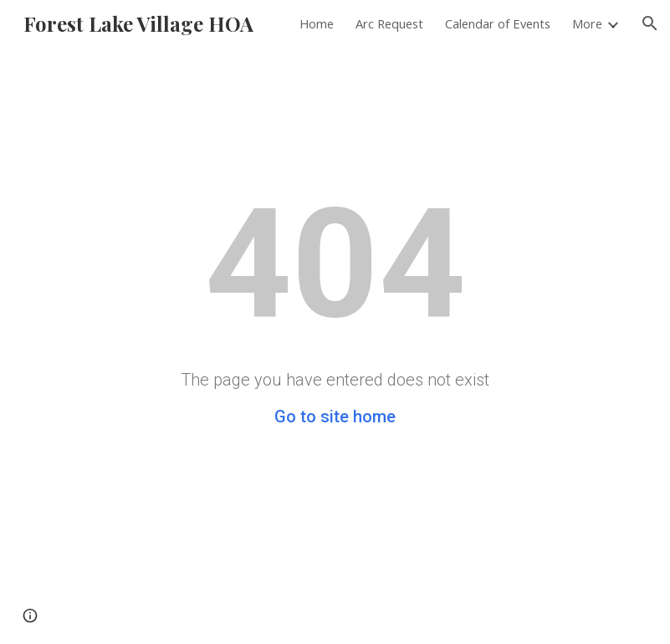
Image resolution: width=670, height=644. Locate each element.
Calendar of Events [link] (498, 23)
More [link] (587, 23)
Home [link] (317, 23)
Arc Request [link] (389, 23)
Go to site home (335, 417)
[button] (650, 23)
